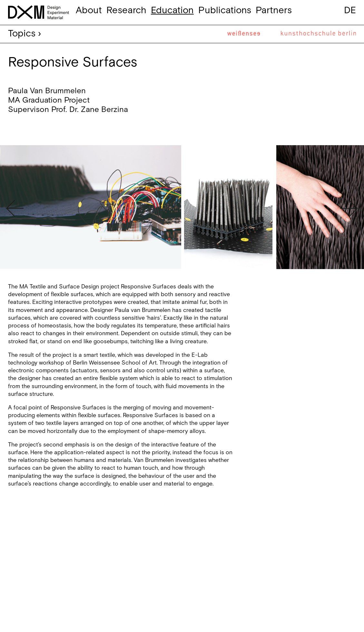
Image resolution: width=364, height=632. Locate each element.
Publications (225, 10)
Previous (15, 208)
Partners (274, 10)
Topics (22, 34)
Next (349, 208)
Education (172, 10)
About (89, 10)
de (350, 10)
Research (126, 10)
